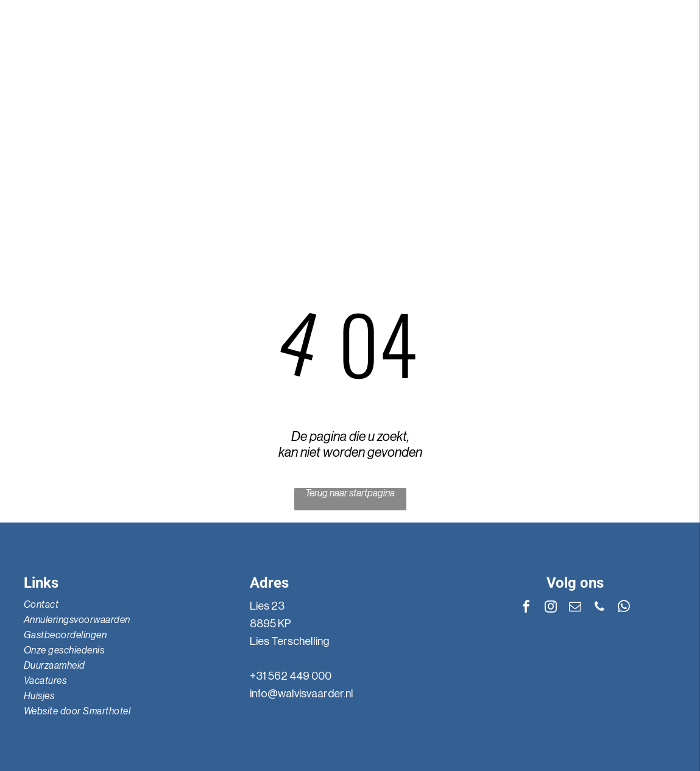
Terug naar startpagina (350, 493)
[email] (632, 89)
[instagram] (653, 89)
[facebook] (610, 89)
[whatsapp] (589, 89)
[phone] (568, 89)
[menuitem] (73, 188)
